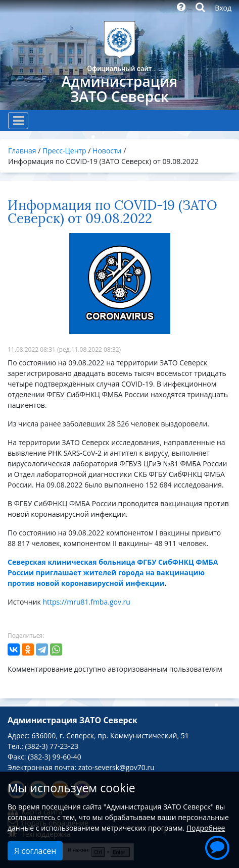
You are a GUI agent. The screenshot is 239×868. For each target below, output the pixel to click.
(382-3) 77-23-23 (52, 746)
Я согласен (35, 851)
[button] (217, 846)
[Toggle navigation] (18, 121)
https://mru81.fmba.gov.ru (86, 602)
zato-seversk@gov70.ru (116, 767)
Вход (223, 8)
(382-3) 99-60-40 (54, 757)
